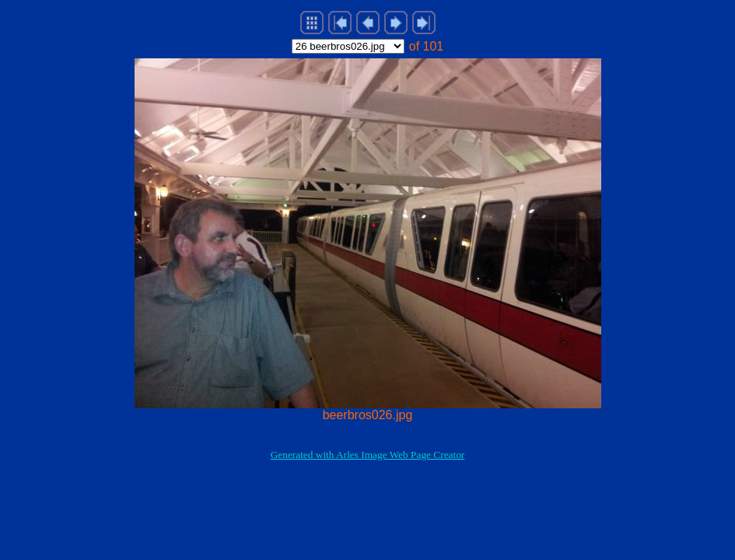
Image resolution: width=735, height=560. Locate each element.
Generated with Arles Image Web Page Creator (368, 455)
